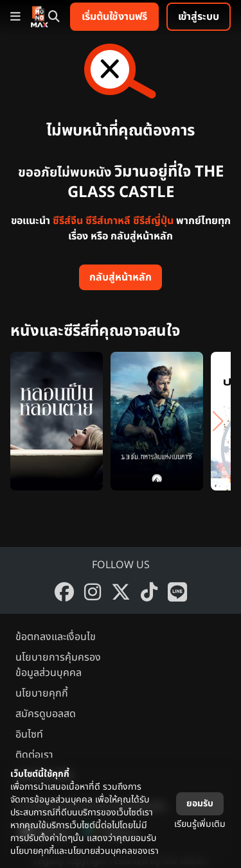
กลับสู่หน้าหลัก (121, 277)
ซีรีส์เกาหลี (108, 221)
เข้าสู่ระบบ (199, 17)
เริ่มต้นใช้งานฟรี (114, 17)
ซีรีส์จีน (68, 221)
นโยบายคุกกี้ (42, 693)
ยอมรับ (200, 803)
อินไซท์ (29, 734)
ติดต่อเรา (34, 755)
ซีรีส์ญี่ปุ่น (153, 221)
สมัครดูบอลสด (46, 714)
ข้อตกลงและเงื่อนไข (56, 637)
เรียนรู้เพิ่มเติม (200, 824)
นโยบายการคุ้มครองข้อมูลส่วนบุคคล (58, 665)
